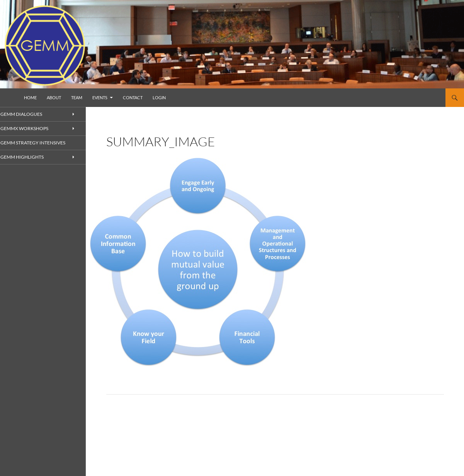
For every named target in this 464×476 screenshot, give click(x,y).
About (54, 97)
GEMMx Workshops (33, 128)
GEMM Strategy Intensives (40, 143)
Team (77, 97)
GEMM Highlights (31, 157)
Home (30, 97)
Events (100, 97)
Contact (133, 97)
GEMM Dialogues (30, 114)
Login (159, 97)
